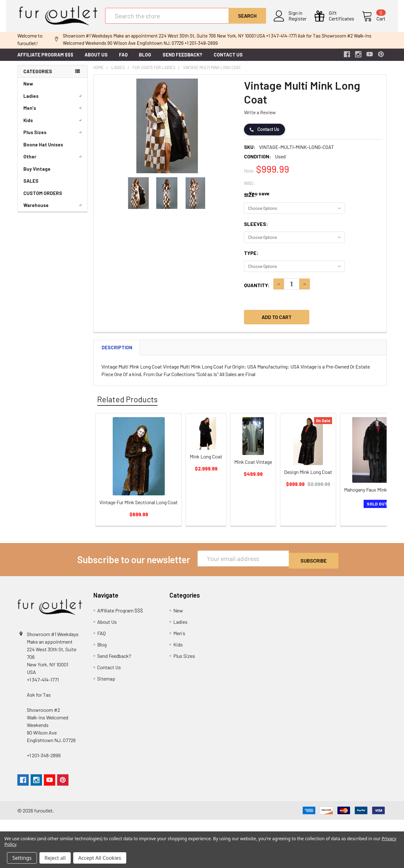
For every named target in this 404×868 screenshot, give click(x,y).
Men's (54, 113)
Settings (22, 858)
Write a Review (260, 117)
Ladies (54, 101)
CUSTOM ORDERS (43, 198)
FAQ (123, 60)
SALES (31, 186)
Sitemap (106, 681)
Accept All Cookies (100, 858)
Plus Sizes (54, 137)
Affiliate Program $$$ (45, 60)
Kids (54, 125)
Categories (38, 76)
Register (299, 22)
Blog (145, 60)
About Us (96, 60)
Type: (251, 258)
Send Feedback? (182, 60)
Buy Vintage (37, 174)
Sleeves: (256, 229)
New (28, 89)
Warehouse (54, 210)
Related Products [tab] (127, 404)
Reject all (55, 858)
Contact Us (228, 60)
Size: (250, 200)
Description (117, 352)
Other (54, 162)
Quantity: (257, 290)
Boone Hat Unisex (43, 150)
